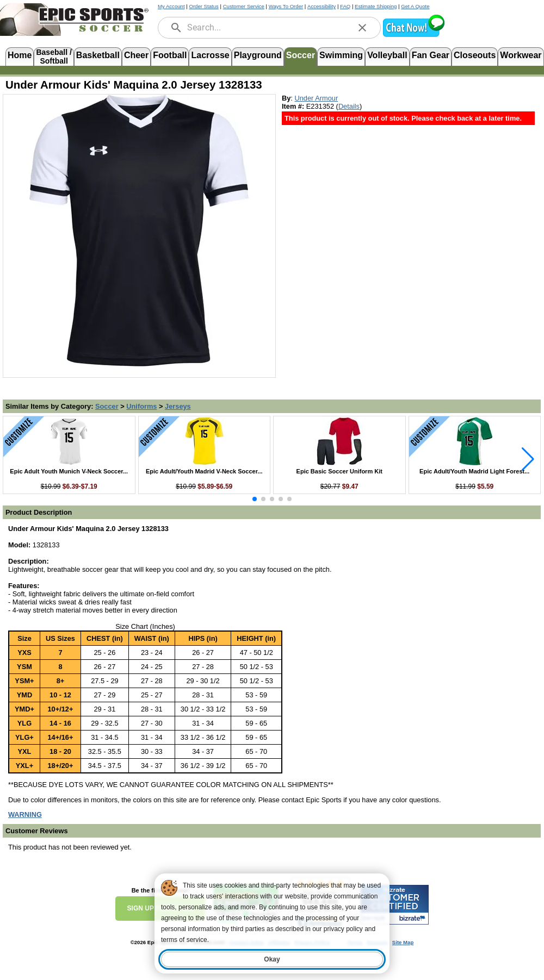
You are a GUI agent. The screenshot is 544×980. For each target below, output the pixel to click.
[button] (413, 36)
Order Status (203, 6)
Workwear (521, 55)
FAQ (345, 6)
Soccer (301, 55)
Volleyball (387, 55)
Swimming (341, 55)
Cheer (136, 55)
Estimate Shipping (376, 6)
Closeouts (475, 55)
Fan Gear (431, 55)
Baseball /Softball (54, 56)
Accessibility (322, 6)
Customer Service (244, 6)
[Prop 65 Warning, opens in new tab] (25, 814)
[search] (176, 28)
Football (170, 55)
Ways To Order (286, 6)
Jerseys (178, 406)
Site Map (403, 942)
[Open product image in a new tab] (139, 230)
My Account (171, 6)
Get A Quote (415, 6)
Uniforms (141, 406)
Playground (258, 55)
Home (20, 55)
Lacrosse (210, 55)
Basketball (98, 55)
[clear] (362, 28)
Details (349, 106)
